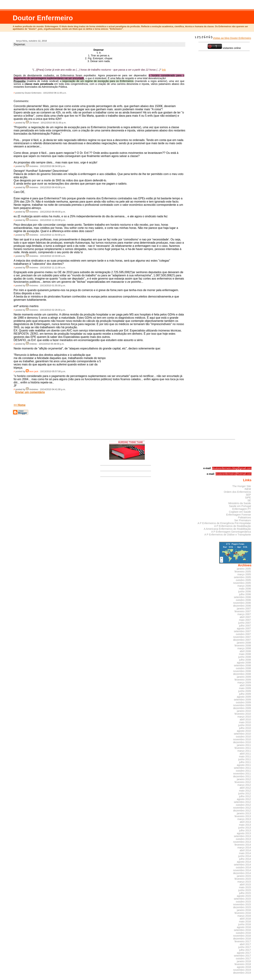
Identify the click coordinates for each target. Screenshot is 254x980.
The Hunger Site (242, 486)
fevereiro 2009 (243, 680)
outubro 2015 (243, 902)
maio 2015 (245, 887)
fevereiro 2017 (243, 941)
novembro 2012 (242, 808)
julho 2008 (245, 660)
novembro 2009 (242, 705)
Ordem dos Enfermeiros (237, 492)
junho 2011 (245, 759)
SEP (248, 495)
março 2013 (244, 819)
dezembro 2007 (242, 640)
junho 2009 (245, 691)
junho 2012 (245, 793)
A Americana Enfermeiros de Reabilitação (227, 529)
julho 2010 (245, 728)
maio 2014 (245, 853)
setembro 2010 (242, 734)
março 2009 (244, 682)
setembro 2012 (242, 802)
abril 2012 (245, 788)
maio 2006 (245, 589)
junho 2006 (245, 591)
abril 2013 (245, 822)
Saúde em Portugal (240, 506)
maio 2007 (245, 620)
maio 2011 (245, 756)
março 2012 (244, 785)
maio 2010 (245, 722)
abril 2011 (245, 754)
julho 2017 (245, 950)
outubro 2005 (243, 580)
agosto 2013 (244, 833)
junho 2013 (245, 828)
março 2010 (244, 717)
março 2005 (244, 574)
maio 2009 (245, 688)
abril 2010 (245, 719)
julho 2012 (245, 796)
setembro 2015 (242, 899)
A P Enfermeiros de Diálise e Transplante (228, 535)
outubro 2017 (243, 958)
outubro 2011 (243, 771)
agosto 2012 (244, 799)
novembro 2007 (242, 637)
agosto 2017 (244, 953)
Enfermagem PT (242, 509)
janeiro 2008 (244, 643)
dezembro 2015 (242, 907)
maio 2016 (245, 921)
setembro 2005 (242, 577)
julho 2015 (245, 893)
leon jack (34, 371)
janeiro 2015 (244, 876)
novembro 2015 (242, 904)
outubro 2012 (243, 805)
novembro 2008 (242, 671)
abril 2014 (245, 850)
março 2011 (244, 751)
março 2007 (244, 614)
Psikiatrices (244, 517)
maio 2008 (245, 654)
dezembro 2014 (242, 873)
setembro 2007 (242, 631)
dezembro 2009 (242, 708)
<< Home (19, 405)
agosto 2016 (244, 927)
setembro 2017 (242, 956)
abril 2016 (245, 919)
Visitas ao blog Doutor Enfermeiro (223, 38)
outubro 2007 (243, 634)
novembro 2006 (242, 603)
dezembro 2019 (242, 973)
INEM (248, 489)
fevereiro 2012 (243, 782)
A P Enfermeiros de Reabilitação (232, 526)
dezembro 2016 (242, 939)
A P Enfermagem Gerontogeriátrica (231, 532)
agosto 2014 (244, 862)
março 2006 (244, 586)
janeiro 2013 (244, 813)
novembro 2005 (242, 583)
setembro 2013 (242, 836)
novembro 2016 (242, 936)
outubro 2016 (243, 933)
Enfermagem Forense (239, 515)
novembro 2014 (242, 870)
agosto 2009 (244, 697)
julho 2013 (245, 830)
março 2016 (244, 916)
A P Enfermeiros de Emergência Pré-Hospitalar (224, 523)
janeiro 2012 (244, 779)
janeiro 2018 (244, 961)
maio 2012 (245, 791)
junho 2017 (245, 947)
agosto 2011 (244, 765)
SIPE (248, 498)
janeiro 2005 (244, 569)
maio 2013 (245, 825)
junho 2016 (245, 924)
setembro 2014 (242, 865)
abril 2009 (245, 685)
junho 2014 (245, 856)
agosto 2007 (244, 628)
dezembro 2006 (242, 606)
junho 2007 (245, 623)
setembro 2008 (242, 665)
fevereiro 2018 (243, 964)
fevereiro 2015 (243, 879)
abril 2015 (245, 885)
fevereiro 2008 (243, 646)
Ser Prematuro (243, 520)
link (164, 70)
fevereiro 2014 (243, 845)
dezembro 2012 (242, 811)
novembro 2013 (242, 842)
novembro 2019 (242, 970)
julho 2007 (245, 626)
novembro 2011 (242, 774)
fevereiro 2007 (243, 611)
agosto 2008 (244, 663)
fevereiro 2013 (243, 816)
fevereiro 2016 (243, 913)
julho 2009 (245, 694)
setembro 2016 (242, 930)
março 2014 (244, 848)
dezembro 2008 (242, 674)
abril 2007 (245, 617)
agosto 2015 (244, 896)
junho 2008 (245, 657)
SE (249, 500)
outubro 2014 (243, 867)
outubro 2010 (243, 737)
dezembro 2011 (242, 776)
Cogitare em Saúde (240, 512)
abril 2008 (245, 651)
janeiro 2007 (244, 609)
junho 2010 (245, 725)
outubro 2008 (243, 668)
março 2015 (244, 882)
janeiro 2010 (244, 711)
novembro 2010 (242, 739)
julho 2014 (245, 859)
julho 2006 (245, 594)
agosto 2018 (244, 967)
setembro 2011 (242, 768)
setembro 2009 (242, 700)
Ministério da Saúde (240, 503)
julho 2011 (245, 762)
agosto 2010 (244, 731)
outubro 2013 (243, 839)
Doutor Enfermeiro (43, 18)
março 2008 (244, 648)
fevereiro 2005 (243, 572)
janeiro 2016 (244, 910)
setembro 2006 (242, 597)
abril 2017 (245, 944)
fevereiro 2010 (243, 714)
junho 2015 (245, 890)
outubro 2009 (243, 702)
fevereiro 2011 (243, 748)
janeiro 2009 (244, 677)
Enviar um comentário (30, 392)
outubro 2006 (243, 600)
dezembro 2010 (242, 742)
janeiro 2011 (244, 745)
